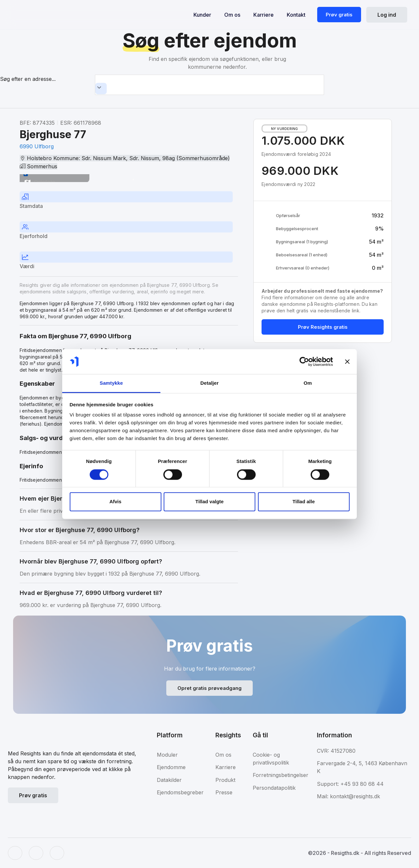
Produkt (225, 780)
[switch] (26, 174)
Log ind (387, 15)
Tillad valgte (209, 502)
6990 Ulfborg (37, 146)
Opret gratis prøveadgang (209, 688)
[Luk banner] (347, 361)
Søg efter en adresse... (28, 79)
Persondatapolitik (274, 788)
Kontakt (296, 15)
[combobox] (209, 85)
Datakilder (169, 780)
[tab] (129, 201)
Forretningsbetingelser (281, 775)
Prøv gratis (339, 15)
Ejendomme (171, 767)
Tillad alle (303, 502)
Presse (224, 792)
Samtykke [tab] (111, 383)
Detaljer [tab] (209, 383)
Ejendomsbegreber (180, 792)
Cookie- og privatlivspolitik (271, 759)
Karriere (264, 15)
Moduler (167, 755)
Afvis (115, 502)
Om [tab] (308, 383)
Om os (232, 15)
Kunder (202, 15)
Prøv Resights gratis (323, 327)
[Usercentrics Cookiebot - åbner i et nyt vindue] (304, 361)
